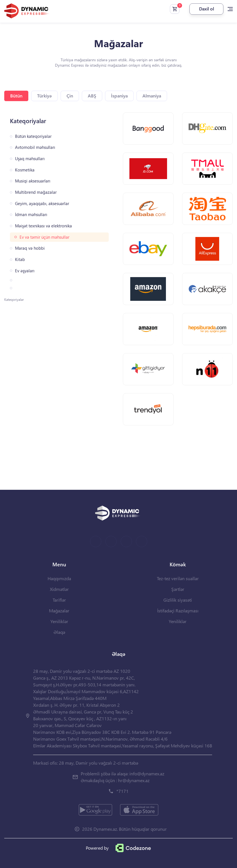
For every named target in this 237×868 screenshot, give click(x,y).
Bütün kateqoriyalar (33, 136)
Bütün (16, 96)
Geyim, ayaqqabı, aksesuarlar (42, 204)
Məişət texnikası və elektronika (43, 226)
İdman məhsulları (31, 215)
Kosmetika (25, 170)
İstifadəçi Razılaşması (178, 611)
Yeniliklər (59, 621)
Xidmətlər (59, 589)
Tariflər (59, 600)
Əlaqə (59, 632)
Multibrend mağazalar (36, 192)
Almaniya (152, 96)
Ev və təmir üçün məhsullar (44, 237)
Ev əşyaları (25, 271)
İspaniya (119, 96)
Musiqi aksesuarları (33, 181)
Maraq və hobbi (30, 248)
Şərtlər (178, 589)
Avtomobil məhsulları (35, 147)
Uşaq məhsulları (30, 159)
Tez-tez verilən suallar (178, 578)
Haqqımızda (59, 578)
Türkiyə (44, 96)
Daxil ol (207, 9)
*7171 (122, 791)
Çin (70, 96)
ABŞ (92, 96)
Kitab (20, 259)
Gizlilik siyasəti (178, 600)
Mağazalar (59, 611)
